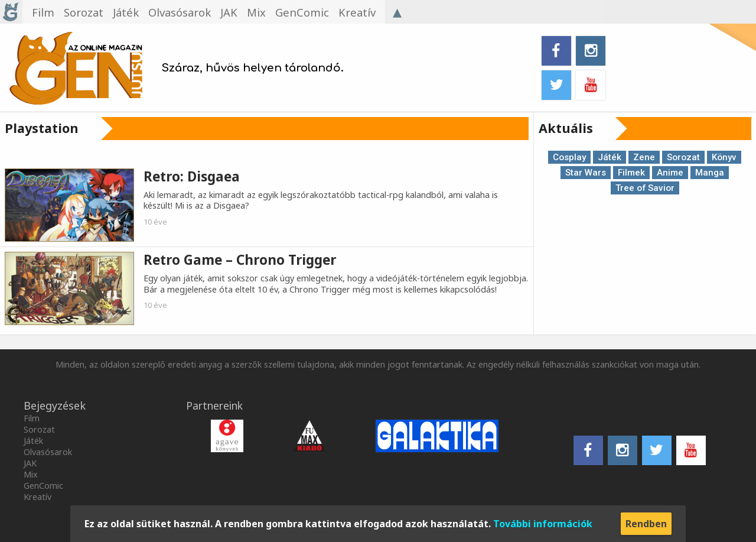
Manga (710, 173)
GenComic (43, 486)
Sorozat (683, 157)
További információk (543, 524)
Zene (644, 157)
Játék (610, 157)
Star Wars (586, 173)
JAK (30, 463)
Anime (670, 173)
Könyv (724, 157)
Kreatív (38, 497)
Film (32, 418)
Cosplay (569, 157)
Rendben (646, 524)
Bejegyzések (55, 405)
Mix (31, 474)
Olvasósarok (48, 452)
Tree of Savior (645, 188)
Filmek (631, 173)
